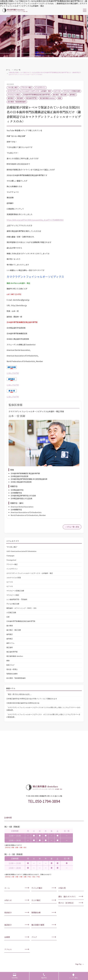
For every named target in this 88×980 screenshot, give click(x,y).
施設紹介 (8, 925)
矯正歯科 (20, 98)
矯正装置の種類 (38, 925)
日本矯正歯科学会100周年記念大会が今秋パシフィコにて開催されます (32, 699)
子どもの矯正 (37, 888)
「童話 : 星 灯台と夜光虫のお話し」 (19, 694)
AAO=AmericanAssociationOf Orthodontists (21, 551)
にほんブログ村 (13, 373)
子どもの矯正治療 (13, 604)
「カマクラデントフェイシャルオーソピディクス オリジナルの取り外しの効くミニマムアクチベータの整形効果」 (43, 716)
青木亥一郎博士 (12, 669)
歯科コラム (10, 643)
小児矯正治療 (11, 613)
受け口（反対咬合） (67, 903)
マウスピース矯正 (14, 95)
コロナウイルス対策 (14, 578)
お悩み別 (62, 888)
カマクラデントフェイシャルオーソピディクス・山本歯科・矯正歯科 (15, 10)
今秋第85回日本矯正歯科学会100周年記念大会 (23, 703)
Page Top (80, 964)
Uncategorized (11, 560)
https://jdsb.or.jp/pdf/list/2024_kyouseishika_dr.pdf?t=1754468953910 (35, 220)
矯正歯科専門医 (31, 98)
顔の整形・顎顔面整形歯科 (17, 102)
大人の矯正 (36, 900)
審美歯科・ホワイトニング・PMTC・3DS (21, 608)
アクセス (8, 949)
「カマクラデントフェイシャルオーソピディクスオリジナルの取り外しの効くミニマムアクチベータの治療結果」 (43, 709)
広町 (8, 617)
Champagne (10, 556)
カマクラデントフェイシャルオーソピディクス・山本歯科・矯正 (30, 91)
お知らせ (8, 900)
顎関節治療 (36, 912)
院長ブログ (10, 665)
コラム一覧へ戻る (73, 527)
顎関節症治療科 (12, 674)
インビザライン (40, 88)
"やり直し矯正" (13, 88)
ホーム (7, 888)
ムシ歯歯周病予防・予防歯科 (17, 599)
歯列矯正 (73, 95)
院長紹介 (8, 912)
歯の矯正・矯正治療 (60, 95)
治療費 (7, 937)
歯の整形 (10, 626)
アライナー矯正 (27, 88)
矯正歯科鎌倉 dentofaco (47, 98)
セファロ (57, 91)
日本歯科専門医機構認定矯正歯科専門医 (36, 95)
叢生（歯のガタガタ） (67, 896)
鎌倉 (60, 98)
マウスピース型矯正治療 (72, 91)
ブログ (34, 937)
